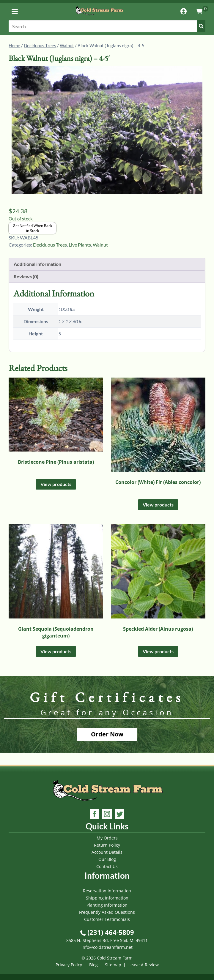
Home (14, 45)
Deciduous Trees (40, 45)
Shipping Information (107, 898)
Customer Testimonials (107, 919)
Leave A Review (144, 965)
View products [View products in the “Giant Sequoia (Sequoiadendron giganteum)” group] (56, 651)
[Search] (107, 26)
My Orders (107, 838)
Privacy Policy (69, 965)
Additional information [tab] (37, 264)
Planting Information (107, 905)
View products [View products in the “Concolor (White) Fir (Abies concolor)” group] (158, 505)
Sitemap (113, 965)
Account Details (107, 852)
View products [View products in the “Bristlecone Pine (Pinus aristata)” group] (56, 484)
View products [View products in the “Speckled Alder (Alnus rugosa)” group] (158, 651)
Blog (93, 965)
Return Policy (107, 845)
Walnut (67, 45)
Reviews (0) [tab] (26, 276)
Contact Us (107, 866)
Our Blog (107, 859)
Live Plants (80, 245)
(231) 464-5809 (107, 932)
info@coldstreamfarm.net (107, 947)
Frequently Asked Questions (107, 912)
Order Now (107, 734)
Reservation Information (107, 891)
